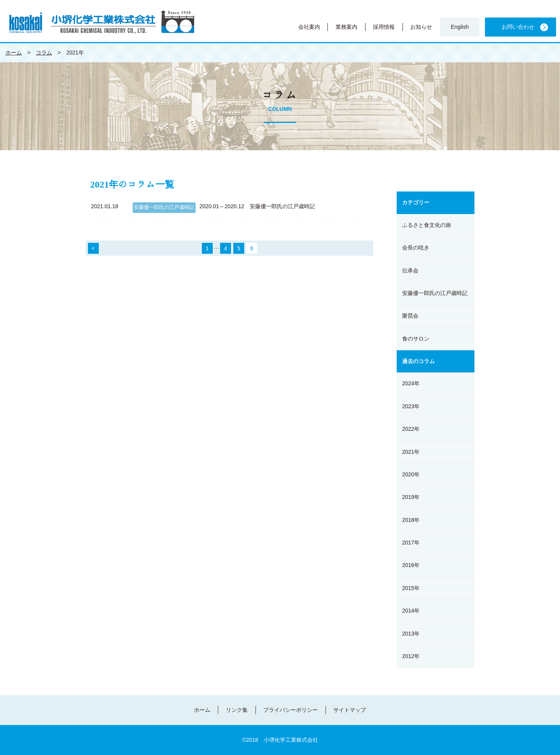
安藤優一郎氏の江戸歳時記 (164, 207)
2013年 (411, 634)
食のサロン (416, 339)
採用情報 (384, 27)
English (460, 27)
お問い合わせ (518, 27)
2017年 (411, 543)
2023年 (411, 406)
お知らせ (421, 27)
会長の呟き (416, 248)
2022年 (411, 429)
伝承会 (410, 270)
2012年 (411, 656)
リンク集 (237, 710)
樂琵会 (410, 316)
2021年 (411, 452)
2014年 (411, 611)
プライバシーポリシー (290, 710)
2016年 (411, 565)
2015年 (411, 588)
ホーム (202, 710)
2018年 (411, 520)
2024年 (411, 383)
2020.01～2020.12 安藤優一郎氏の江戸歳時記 (257, 206)
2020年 (411, 474)
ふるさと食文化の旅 (427, 225)
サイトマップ (350, 710)
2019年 (411, 497)
